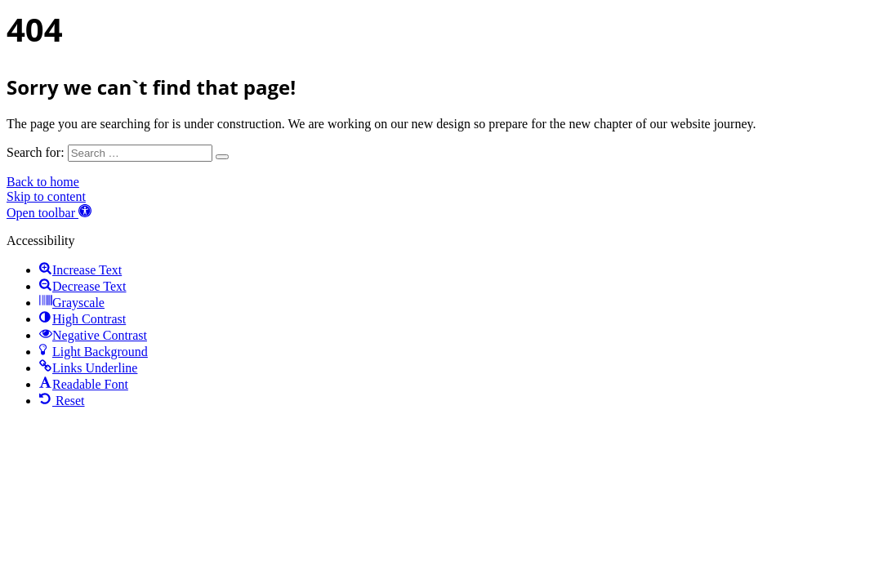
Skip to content (46, 196)
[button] (49, 213)
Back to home (43, 182)
